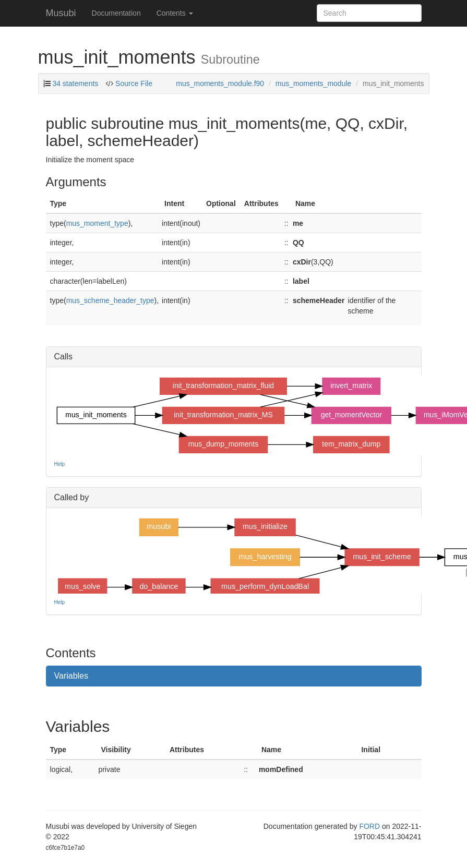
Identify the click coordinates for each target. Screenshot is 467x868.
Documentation (116, 13)
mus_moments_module (314, 83)
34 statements (75, 83)
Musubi (61, 13)
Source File (133, 83)
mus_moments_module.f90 (220, 83)
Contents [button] (175, 13)
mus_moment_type (97, 223)
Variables (71, 676)
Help (60, 464)
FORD (369, 826)
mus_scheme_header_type (110, 300)
